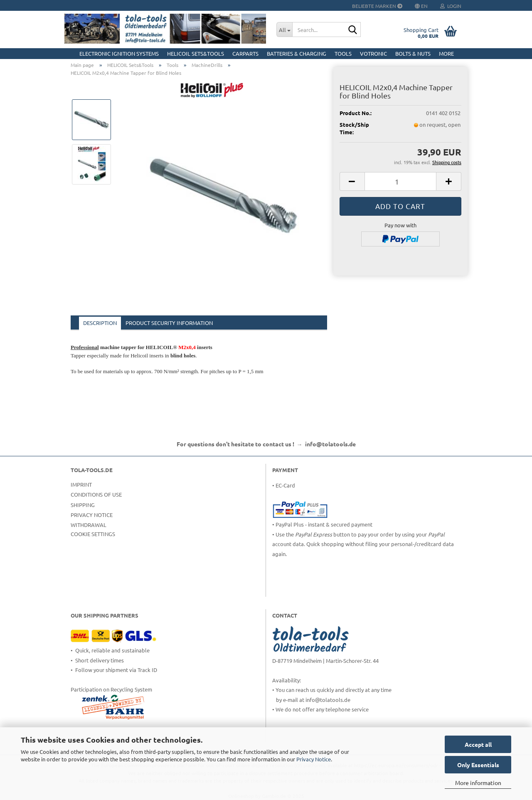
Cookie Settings (93, 534)
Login (451, 6)
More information (478, 783)
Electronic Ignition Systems (119, 53)
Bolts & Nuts (413, 53)
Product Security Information (169, 323)
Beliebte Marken (377, 6)
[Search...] (284, 30)
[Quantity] (400, 181)
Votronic (373, 53)
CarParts (245, 53)
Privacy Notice (314, 759)
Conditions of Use (96, 494)
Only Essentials (478, 765)
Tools (343, 53)
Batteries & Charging (297, 53)
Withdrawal (89, 525)
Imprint (81, 484)
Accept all (478, 744)
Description (100, 323)
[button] (352, 181)
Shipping (83, 505)
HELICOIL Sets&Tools (196, 53)
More (446, 53)
